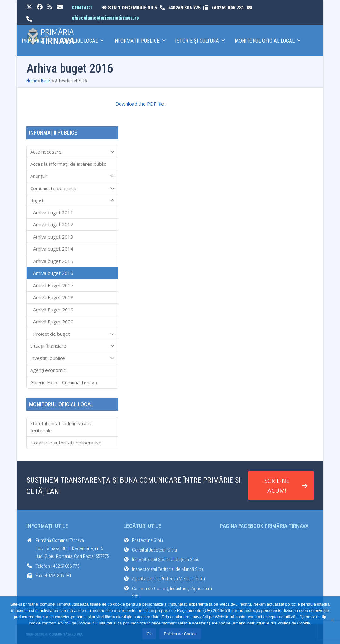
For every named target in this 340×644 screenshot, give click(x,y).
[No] (332, 620)
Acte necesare (72, 152)
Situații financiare (72, 346)
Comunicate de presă (72, 188)
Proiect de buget (72, 334)
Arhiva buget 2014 (53, 249)
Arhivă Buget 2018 (53, 297)
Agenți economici (48, 370)
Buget (46, 81)
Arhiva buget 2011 (53, 212)
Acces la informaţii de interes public (68, 164)
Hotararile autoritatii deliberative (66, 443)
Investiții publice (72, 358)
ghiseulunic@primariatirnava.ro (105, 18)
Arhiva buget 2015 (53, 261)
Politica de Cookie (180, 634)
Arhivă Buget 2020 (53, 322)
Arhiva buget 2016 (53, 273)
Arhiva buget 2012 (53, 224)
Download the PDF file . (141, 104)
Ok (149, 634)
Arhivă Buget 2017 (53, 285)
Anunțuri (72, 176)
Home (32, 81)
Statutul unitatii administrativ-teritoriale (62, 427)
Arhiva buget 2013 (53, 237)
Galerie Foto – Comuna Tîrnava (64, 382)
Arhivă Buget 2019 (53, 310)
